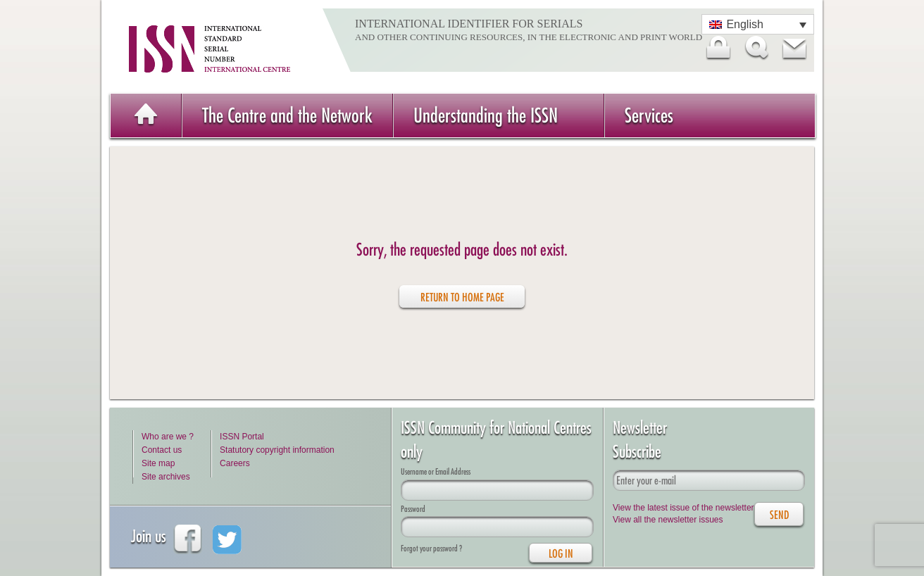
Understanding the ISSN (486, 115)
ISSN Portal (242, 437)
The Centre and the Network (287, 115)
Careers (235, 463)
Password (413, 509)
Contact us (162, 450)
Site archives (166, 477)
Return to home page (462, 297)
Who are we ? (168, 437)
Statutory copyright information (277, 450)
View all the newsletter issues (668, 520)
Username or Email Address (436, 471)
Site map (158, 463)
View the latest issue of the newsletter (683, 508)
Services (649, 115)
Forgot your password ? (431, 548)
